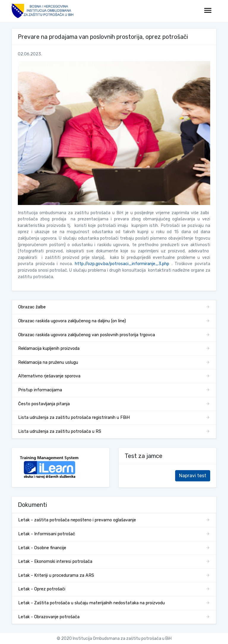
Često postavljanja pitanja (44, 404)
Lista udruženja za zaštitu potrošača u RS (60, 431)
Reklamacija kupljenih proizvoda (49, 349)
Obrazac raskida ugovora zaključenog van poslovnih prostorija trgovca (87, 335)
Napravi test (193, 476)
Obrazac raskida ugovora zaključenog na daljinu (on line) (72, 321)
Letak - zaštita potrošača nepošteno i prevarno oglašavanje (77, 520)
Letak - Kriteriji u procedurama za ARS (56, 575)
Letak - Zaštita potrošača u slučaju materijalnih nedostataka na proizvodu (91, 603)
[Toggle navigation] (208, 11)
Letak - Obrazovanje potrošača (49, 617)
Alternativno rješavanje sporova (49, 376)
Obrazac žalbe (32, 307)
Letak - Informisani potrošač (47, 534)
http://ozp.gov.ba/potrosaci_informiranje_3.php (122, 264)
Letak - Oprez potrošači (42, 589)
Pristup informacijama (40, 390)
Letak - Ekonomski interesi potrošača (55, 562)
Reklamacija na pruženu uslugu (48, 362)
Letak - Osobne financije (42, 548)
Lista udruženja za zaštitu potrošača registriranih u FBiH (74, 418)
